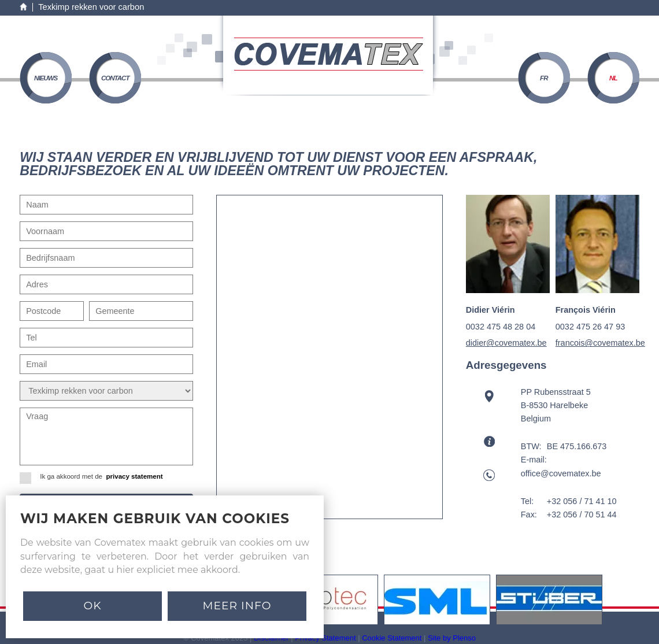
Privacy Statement (325, 638)
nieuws (46, 78)
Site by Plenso (452, 638)
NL (613, 78)
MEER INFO (237, 606)
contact (115, 78)
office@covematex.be (561, 473)
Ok (92, 606)
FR (544, 78)
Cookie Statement (392, 638)
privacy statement (134, 476)
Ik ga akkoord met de (95, 477)
